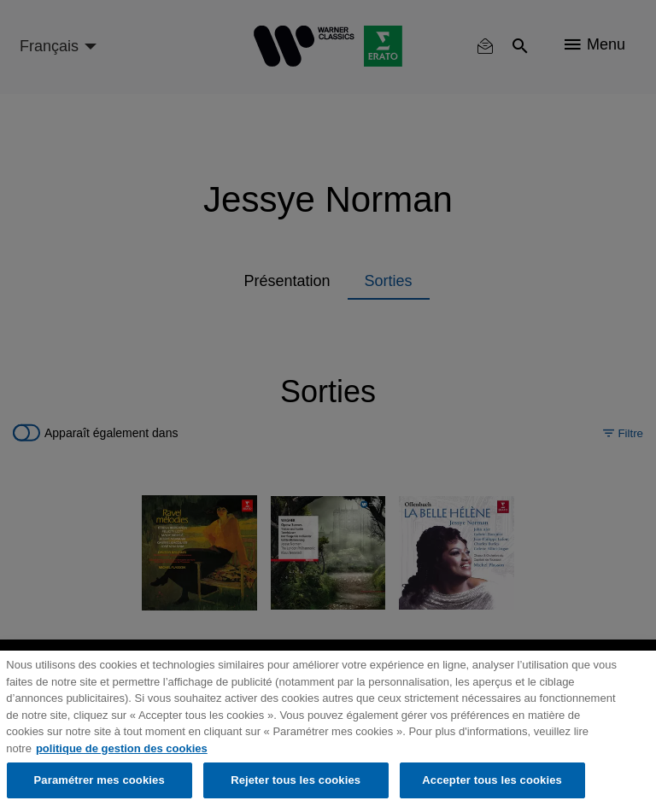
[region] (328, 731)
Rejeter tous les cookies (296, 780)
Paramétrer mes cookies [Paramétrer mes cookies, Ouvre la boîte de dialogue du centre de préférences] (100, 780)
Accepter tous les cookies (492, 780)
